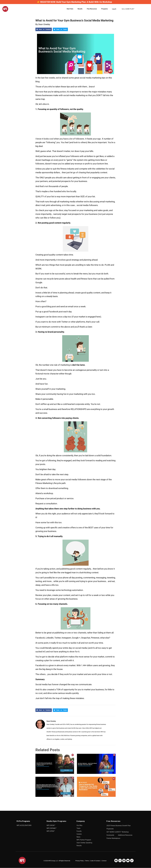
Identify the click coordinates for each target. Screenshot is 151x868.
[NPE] (5, 9)
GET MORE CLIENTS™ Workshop (118, 832)
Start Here (70, 9)
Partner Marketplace (113, 838)
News (78, 837)
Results (80, 9)
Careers (79, 834)
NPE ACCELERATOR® (24, 825)
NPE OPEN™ (51, 831)
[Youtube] (128, 861)
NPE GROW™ (51, 825)
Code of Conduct (95, 861)
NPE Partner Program (84, 840)
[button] (44, 29)
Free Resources (92, 9)
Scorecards (110, 835)
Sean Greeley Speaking (84, 843)
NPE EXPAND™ (52, 828)
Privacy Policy (80, 861)
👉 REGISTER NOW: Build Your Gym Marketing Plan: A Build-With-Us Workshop (75, 2)
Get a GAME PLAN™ (129, 9)
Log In (114, 9)
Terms (87, 861)
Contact (104, 861)
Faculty (79, 831)
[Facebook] (116, 861)
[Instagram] (120, 861)
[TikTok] (132, 861)
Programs (105, 9)
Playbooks (110, 829)
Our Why (79, 825)
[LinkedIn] (124, 861)
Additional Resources (125, 835)
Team (78, 828)
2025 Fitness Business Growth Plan (119, 826)
